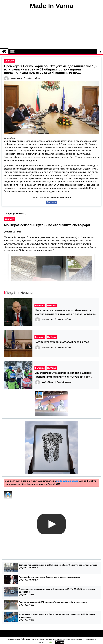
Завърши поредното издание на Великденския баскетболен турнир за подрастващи (58, 565)
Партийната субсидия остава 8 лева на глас (62, 342)
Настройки (49, 642)
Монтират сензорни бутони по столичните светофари (47, 225)
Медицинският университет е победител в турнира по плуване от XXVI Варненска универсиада (57, 616)
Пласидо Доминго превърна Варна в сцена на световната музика (49, 577)
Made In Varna (52, 6)
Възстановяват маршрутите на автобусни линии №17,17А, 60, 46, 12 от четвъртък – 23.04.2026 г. (58, 591)
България (9, 61)
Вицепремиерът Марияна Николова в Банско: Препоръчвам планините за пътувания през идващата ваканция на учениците (63, 375)
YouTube (54, 198)
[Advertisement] (51, 29)
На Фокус (52, 305)
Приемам (60, 642)
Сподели (51, 202)
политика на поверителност (74, 639)
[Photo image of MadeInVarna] (8, 495)
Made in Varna (55, 394)
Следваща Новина (16, 214)
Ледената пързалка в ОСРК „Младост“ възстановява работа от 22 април (53, 602)
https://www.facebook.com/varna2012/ (40, 484)
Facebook (66, 198)
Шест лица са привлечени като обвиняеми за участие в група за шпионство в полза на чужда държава (64, 312)
